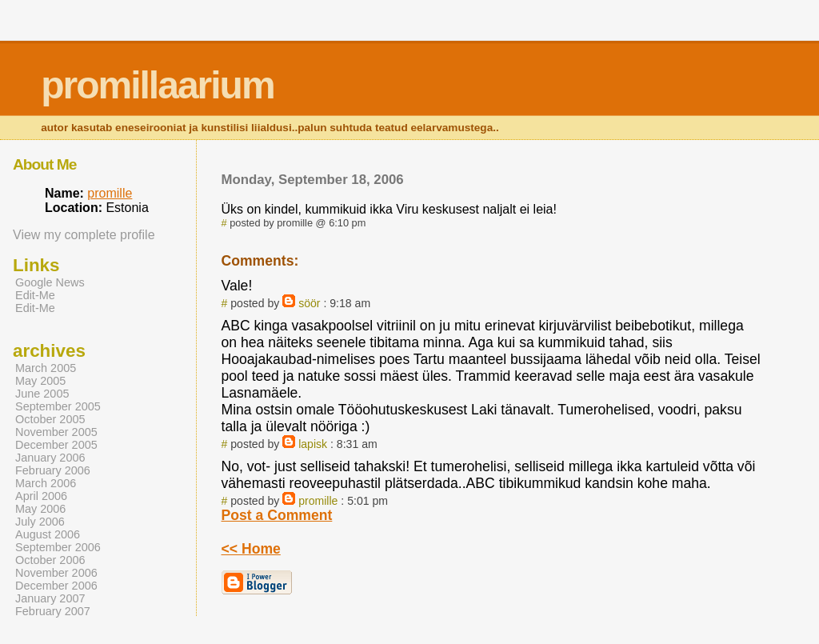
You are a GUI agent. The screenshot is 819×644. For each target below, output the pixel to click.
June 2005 (42, 394)
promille (318, 501)
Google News (50, 282)
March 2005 (46, 368)
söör (309, 303)
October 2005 (50, 419)
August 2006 (48, 534)
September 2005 (58, 406)
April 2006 (41, 496)
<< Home (251, 549)
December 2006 (56, 586)
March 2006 (46, 483)
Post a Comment (277, 515)
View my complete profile (84, 235)
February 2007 (53, 611)
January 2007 (50, 598)
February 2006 (53, 470)
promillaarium (157, 85)
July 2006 (40, 522)
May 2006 (40, 509)
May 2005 (40, 381)
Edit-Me (35, 295)
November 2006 (56, 573)
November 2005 (56, 432)
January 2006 (50, 458)
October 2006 (50, 560)
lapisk (313, 444)
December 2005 (56, 445)
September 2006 (58, 547)
